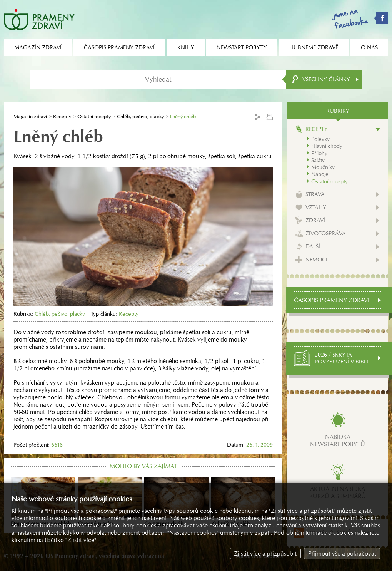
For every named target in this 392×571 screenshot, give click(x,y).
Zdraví (315, 220)
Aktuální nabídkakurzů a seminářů (338, 492)
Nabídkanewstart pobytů (338, 440)
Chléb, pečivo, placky (140, 116)
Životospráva (326, 233)
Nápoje (320, 174)
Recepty (62, 116)
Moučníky (323, 167)
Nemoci (316, 260)
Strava (315, 194)
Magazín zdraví (30, 116)
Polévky (320, 139)
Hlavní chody (327, 146)
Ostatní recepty (94, 116)
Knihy (186, 47)
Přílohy (319, 153)
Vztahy (316, 207)
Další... (314, 246)
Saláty (318, 160)
